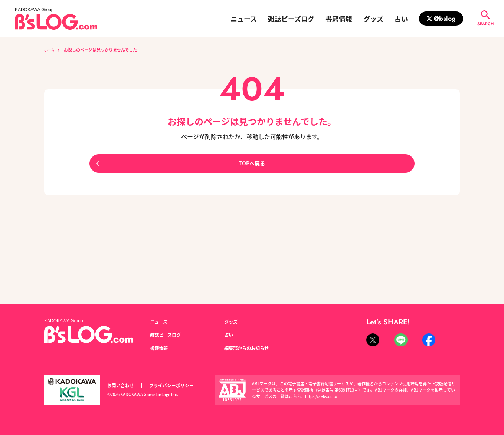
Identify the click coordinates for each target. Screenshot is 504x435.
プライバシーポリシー (176, 385)
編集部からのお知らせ (250, 348)
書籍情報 (339, 19)
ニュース (244, 19)
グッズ (373, 19)
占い (401, 19)
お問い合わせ (122, 385)
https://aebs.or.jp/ (322, 396)
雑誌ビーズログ (291, 19)
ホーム (50, 50)
